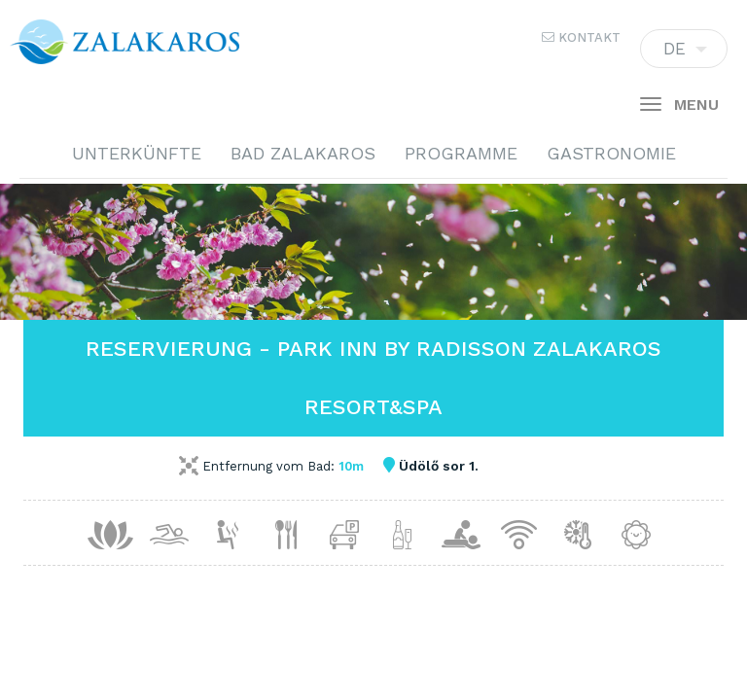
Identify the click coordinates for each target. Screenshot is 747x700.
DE (684, 53)
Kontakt (581, 37)
